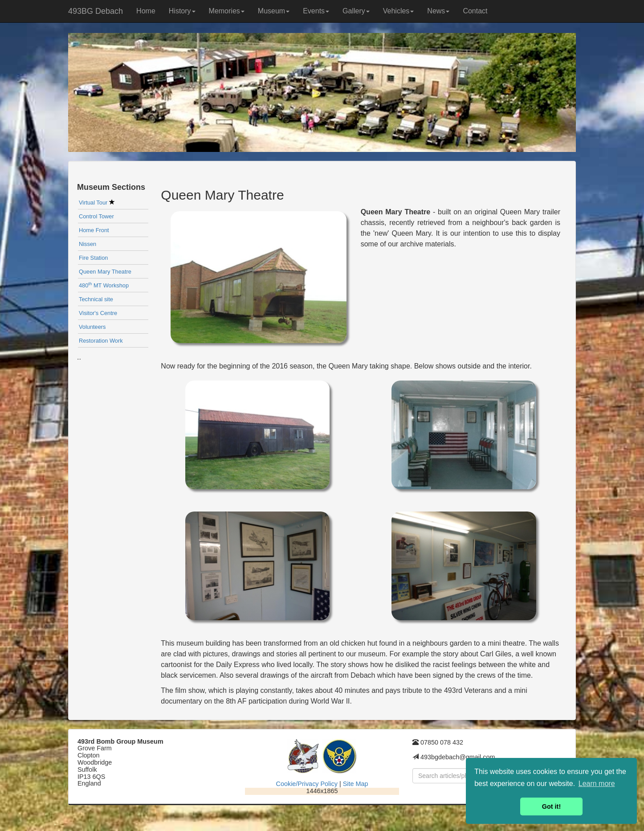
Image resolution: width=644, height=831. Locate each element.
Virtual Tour (97, 203)
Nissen (88, 244)
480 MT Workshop (104, 285)
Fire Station (93, 258)
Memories (227, 11)
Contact (475, 11)
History (182, 11)
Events (316, 11)
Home (146, 11)
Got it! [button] (551, 806)
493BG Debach (96, 11)
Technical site (96, 299)
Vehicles (399, 11)
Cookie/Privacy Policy (307, 784)
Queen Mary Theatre (105, 272)
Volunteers (92, 327)
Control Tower (96, 216)
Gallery (356, 11)
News (438, 11)
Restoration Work (101, 341)
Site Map (356, 784)
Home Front (94, 230)
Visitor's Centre (98, 313)
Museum (274, 11)
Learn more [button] (597, 784)
